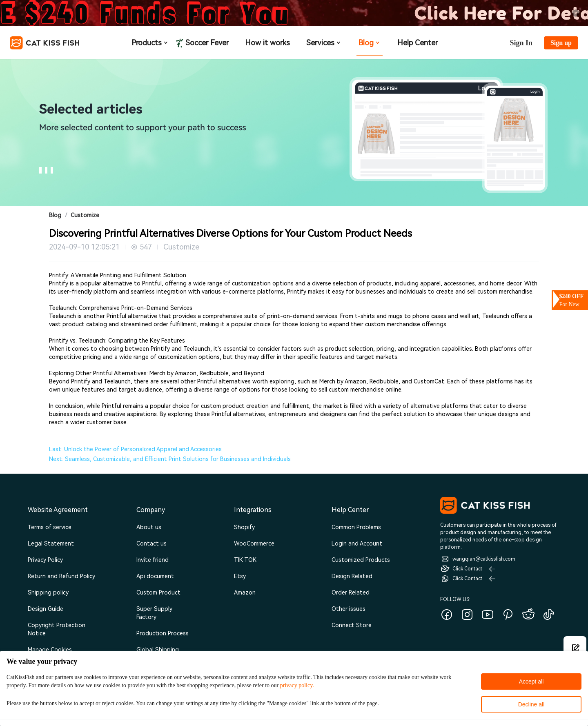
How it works (267, 43)
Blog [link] (55, 215)
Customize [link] (85, 215)
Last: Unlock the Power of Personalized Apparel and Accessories (135, 449)
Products (150, 43)
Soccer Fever (206, 43)
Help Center (418, 43)
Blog (370, 43)
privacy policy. (297, 685)
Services (324, 43)
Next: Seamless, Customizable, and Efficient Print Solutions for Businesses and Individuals (170, 459)
